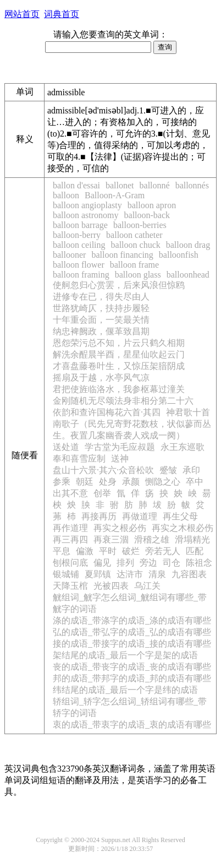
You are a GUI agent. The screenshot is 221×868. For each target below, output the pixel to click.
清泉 (157, 574)
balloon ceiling (79, 245)
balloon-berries (140, 225)
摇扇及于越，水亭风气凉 (101, 378)
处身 (108, 482)
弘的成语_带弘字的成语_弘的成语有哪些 (132, 632)
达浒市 (130, 574)
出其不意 (70, 493)
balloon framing (81, 275)
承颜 (131, 482)
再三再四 (70, 539)
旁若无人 (163, 551)
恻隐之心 (163, 482)
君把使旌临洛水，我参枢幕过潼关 (119, 389)
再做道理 (140, 516)
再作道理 (70, 528)
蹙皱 (168, 470)
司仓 (172, 563)
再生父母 (180, 516)
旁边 (148, 563)
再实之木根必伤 (183, 528)
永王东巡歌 (183, 447)
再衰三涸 (111, 539)
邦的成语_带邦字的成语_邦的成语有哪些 (132, 678)
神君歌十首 (188, 412)
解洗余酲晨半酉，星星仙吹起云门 (119, 354)
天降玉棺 (70, 586)
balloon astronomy (86, 215)
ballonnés (192, 185)
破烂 (131, 551)
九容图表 (189, 574)
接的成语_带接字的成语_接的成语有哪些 (132, 644)
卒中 (195, 482)
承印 (191, 470)
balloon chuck (136, 245)
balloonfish (179, 255)
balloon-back (147, 215)
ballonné (155, 185)
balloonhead (188, 275)
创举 (102, 493)
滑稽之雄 (152, 539)
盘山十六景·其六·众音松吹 (103, 470)
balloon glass (138, 275)
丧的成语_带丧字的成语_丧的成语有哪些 (132, 667)
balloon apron (152, 205)
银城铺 (66, 574)
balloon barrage (80, 225)
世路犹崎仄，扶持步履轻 (101, 308)
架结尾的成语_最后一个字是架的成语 (125, 655)
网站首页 (22, 14)
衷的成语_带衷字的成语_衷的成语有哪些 (132, 725)
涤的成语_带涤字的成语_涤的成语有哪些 (132, 620)
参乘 (62, 482)
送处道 (66, 447)
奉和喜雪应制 (79, 459)
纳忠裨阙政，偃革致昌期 (101, 331)
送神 (120, 459)
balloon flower (79, 265)
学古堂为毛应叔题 (120, 447)
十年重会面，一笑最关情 (101, 320)
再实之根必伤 (120, 528)
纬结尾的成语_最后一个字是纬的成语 (125, 690)
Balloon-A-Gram (115, 195)
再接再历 (99, 516)
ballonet (120, 185)
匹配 (195, 551)
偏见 (102, 563)
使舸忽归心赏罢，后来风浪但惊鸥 (119, 285)
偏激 (85, 551)
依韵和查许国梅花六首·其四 (107, 412)
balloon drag (188, 245)
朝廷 (85, 482)
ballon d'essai (76, 185)
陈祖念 (199, 563)
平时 (108, 551)
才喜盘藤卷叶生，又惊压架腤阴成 (119, 366)
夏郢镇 (98, 574)
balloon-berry (77, 235)
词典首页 (62, 14)
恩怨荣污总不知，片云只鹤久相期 (119, 343)
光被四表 (111, 586)
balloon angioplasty (87, 205)
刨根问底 (70, 563)
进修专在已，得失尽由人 (101, 297)
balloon (66, 195)
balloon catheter (134, 235)
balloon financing (122, 255)
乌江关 (147, 586)
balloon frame (134, 265)
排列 (125, 563)
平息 (62, 551)
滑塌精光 (192, 539)
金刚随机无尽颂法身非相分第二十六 (123, 401)
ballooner (69, 255)
